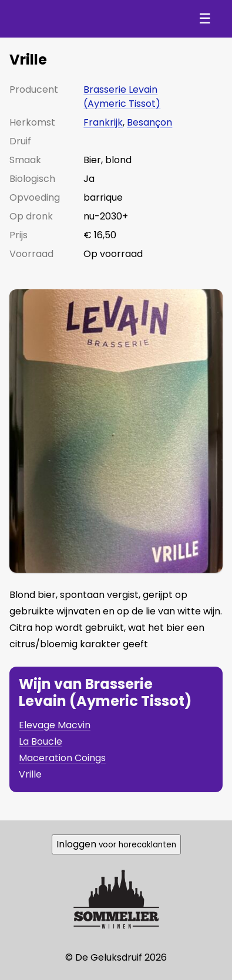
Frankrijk (103, 122)
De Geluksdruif (71, 18)
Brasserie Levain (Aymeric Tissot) (122, 97)
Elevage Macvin (55, 725)
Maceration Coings (62, 758)
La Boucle (41, 741)
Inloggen (116, 844)
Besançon (149, 122)
